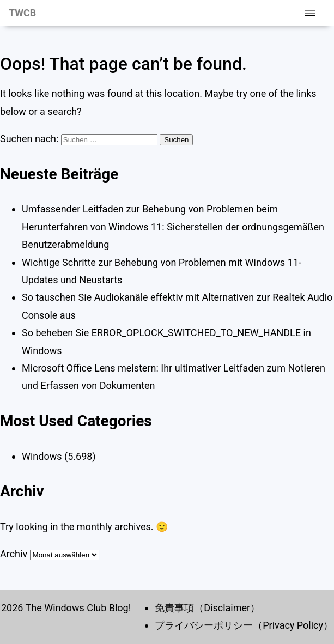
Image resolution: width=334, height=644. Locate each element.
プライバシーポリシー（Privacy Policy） (244, 625)
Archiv (14, 554)
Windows (42, 456)
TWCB (22, 13)
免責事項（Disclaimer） (207, 608)
